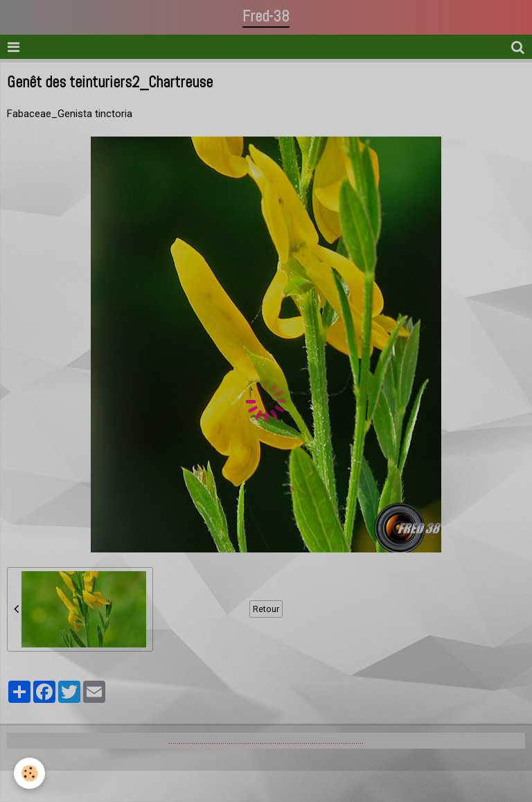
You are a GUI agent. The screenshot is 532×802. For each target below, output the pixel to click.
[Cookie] (29, 773)
